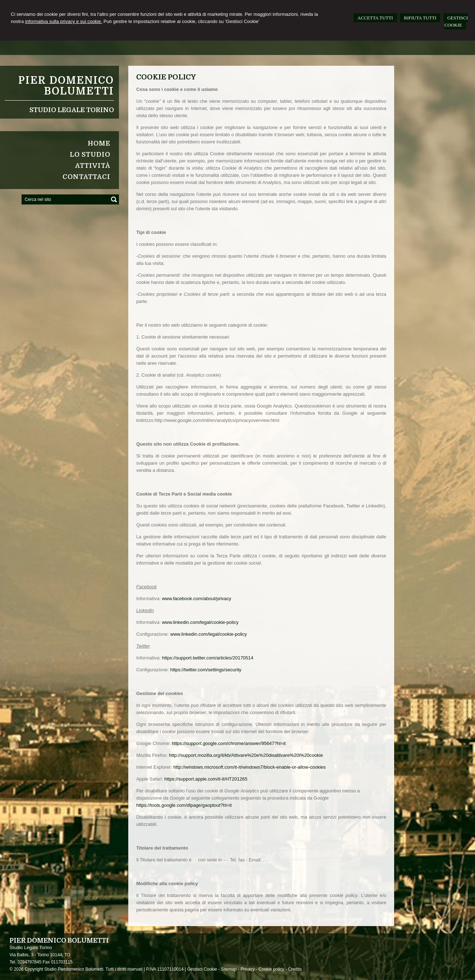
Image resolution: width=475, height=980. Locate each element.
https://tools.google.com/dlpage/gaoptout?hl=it (184, 805)
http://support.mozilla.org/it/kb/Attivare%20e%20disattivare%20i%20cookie (246, 755)
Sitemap (229, 969)
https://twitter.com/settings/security (206, 670)
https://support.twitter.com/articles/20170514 (208, 658)
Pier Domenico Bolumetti (66, 86)
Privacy (247, 969)
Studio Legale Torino (72, 110)
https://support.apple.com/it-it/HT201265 (206, 779)
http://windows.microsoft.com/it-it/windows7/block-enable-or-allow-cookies (249, 767)
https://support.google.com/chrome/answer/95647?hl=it (229, 743)
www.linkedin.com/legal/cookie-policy (200, 622)
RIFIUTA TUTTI (420, 18)
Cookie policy (271, 969)
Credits (295, 969)
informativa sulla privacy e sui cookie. (64, 21)
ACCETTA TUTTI (375, 18)
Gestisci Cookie (202, 969)
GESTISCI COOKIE (456, 21)
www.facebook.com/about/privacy (197, 599)
